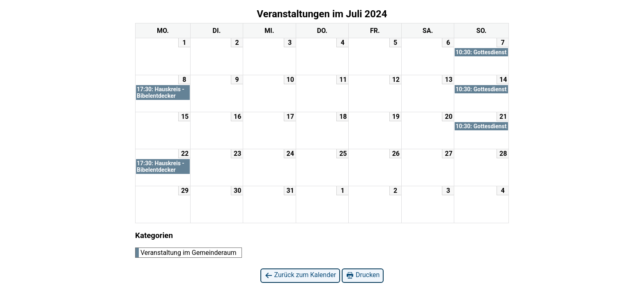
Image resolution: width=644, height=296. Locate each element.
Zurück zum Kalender (300, 275)
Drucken (363, 275)
